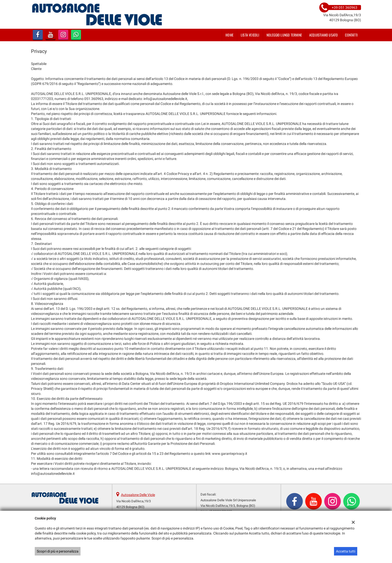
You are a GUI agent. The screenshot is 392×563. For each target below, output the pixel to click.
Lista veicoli (250, 35)
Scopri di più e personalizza (58, 551)
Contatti (351, 35)
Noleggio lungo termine (284, 35)
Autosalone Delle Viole (138, 495)
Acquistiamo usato (323, 35)
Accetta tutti (346, 551)
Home (229, 35)
